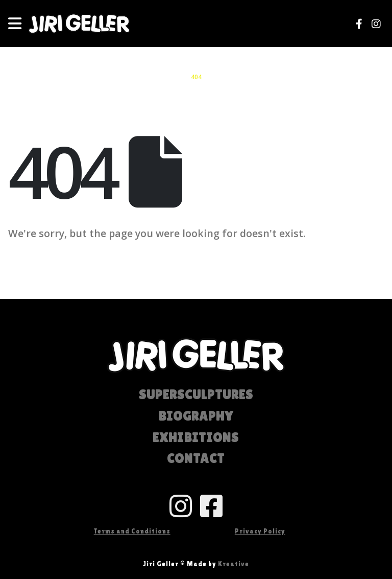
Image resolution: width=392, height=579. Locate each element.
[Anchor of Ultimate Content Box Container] (132, 506)
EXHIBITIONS (196, 438)
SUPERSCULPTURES (196, 395)
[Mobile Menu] (18, 24)
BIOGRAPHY (196, 416)
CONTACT (196, 459)
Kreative (234, 564)
